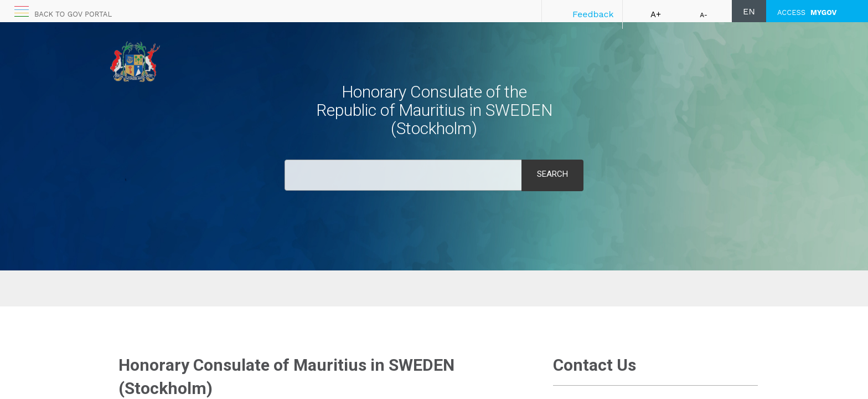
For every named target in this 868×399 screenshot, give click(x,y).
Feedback (593, 14)
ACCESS (807, 12)
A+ (656, 14)
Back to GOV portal (73, 14)
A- (704, 15)
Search (552, 174)
